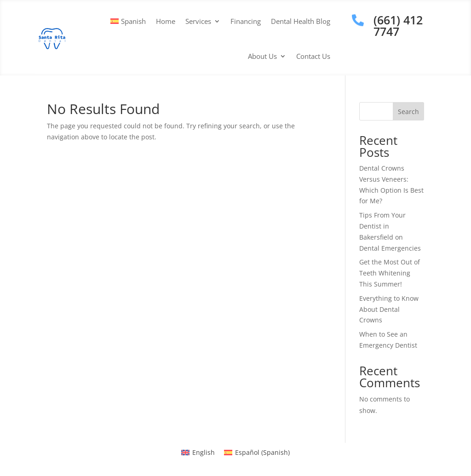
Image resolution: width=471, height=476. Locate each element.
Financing (246, 21)
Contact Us (313, 56)
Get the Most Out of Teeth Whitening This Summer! (390, 273)
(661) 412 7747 (398, 26)
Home (166, 21)
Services (198, 21)
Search (408, 112)
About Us (262, 56)
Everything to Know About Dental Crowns (389, 309)
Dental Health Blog (301, 21)
